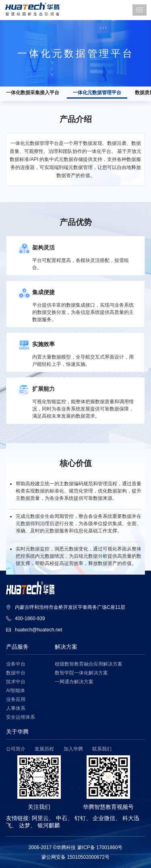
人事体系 (16, 708)
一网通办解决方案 (74, 682)
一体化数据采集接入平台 (33, 93)
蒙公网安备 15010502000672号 (75, 857)
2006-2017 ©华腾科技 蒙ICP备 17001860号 (76, 847)
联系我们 (102, 749)
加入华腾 (73, 749)
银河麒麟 (49, 825)
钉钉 (80, 818)
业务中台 (16, 664)
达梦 (25, 825)
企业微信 (104, 818)
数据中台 (16, 673)
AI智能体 (16, 691)
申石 (62, 818)
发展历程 (44, 749)
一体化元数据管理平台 (97, 93)
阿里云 (40, 818)
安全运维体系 (21, 717)
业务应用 (16, 700)
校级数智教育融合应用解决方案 (89, 664)
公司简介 (16, 749)
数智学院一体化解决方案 (81, 673)
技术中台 (16, 682)
